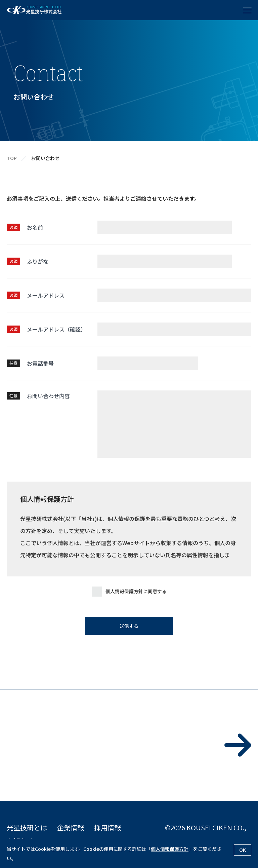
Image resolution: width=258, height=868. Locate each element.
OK (243, 850)
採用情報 (107, 827)
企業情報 (71, 827)
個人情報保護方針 (170, 849)
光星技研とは (27, 827)
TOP (12, 158)
